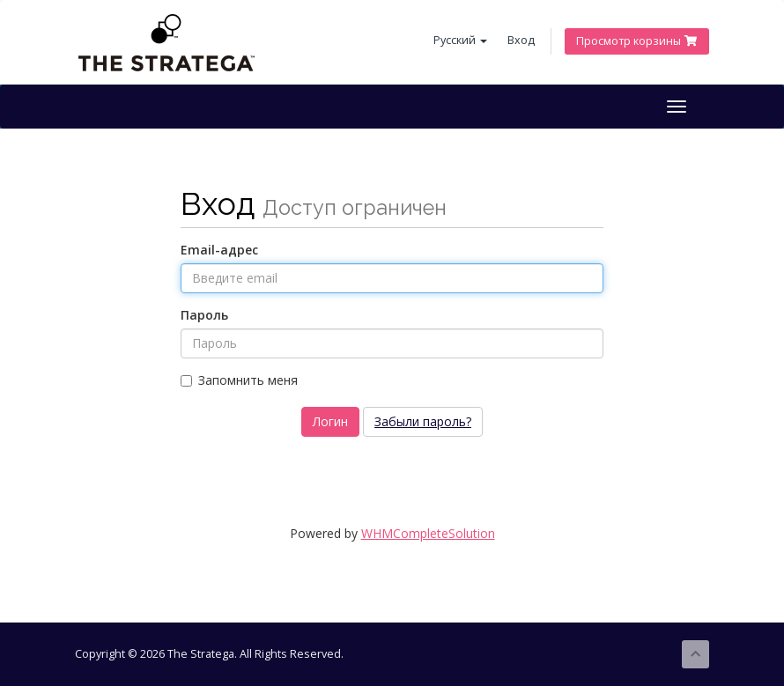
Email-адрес (219, 250)
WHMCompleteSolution (428, 533)
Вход (521, 40)
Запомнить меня (239, 380)
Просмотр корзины (637, 41)
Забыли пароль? (423, 421)
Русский (460, 40)
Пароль (204, 315)
